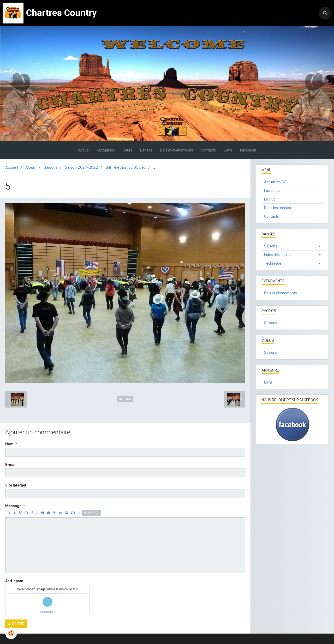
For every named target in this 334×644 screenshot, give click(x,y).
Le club (270, 199)
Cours (127, 150)
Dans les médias (278, 208)
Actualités (106, 150)
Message (13, 506)
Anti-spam (14, 581)
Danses (146, 150)
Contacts (208, 150)
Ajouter (16, 624)
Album (31, 167)
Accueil (84, 150)
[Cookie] (11, 633)
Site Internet (16, 485)
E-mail (11, 465)
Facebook (248, 150)
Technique (273, 263)
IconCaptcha (46, 612)
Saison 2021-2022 (82, 167)
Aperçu (92, 513)
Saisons (51, 167)
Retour (125, 399)
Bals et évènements (177, 150)
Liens (228, 150)
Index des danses (278, 255)
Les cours (272, 191)
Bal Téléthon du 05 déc (126, 167)
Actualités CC (275, 182)
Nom (9, 444)
